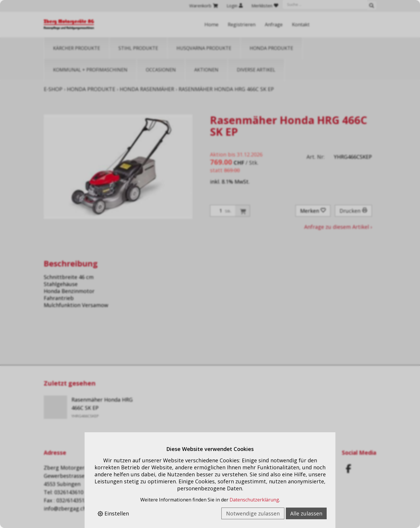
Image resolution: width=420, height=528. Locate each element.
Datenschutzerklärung (254, 500)
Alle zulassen (306, 513)
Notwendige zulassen (253, 513)
